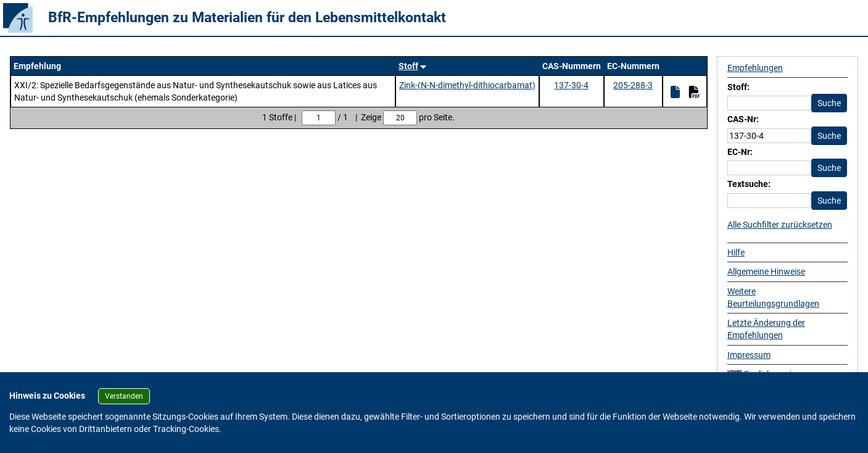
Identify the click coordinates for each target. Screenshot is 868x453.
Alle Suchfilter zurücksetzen (780, 225)
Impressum (749, 355)
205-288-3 (633, 85)
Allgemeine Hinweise (766, 272)
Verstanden (124, 396)
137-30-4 (571, 85)
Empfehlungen (755, 68)
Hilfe (736, 252)
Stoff (408, 66)
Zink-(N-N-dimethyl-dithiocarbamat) (467, 85)
